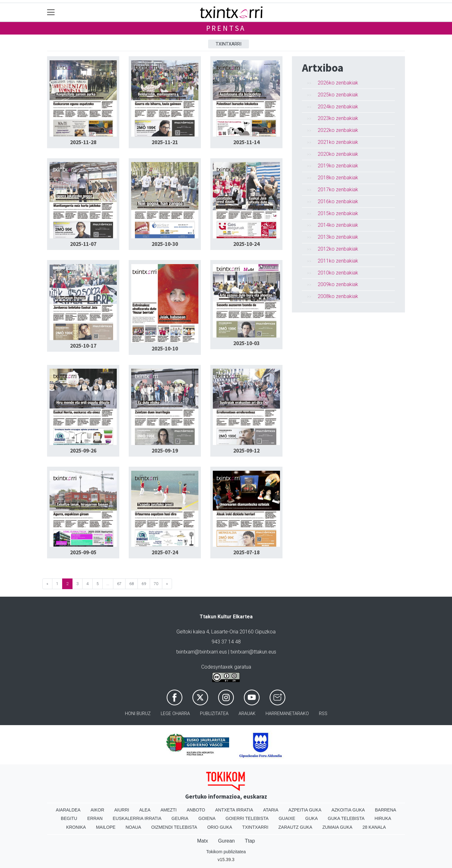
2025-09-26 (83, 451)
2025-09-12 (246, 451)
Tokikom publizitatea (226, 852)
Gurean (226, 841)
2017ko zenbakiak (338, 190)
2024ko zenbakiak (338, 107)
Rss (323, 714)
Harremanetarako (287, 714)
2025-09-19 (165, 451)
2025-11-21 (165, 142)
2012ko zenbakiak (338, 249)
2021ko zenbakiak (338, 142)
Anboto (196, 810)
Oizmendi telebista (174, 827)
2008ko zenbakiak (338, 296)
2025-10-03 (246, 343)
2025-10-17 (83, 346)
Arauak (247, 714)
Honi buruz (138, 714)
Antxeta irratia (234, 810)
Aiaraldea (68, 810)
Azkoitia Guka (348, 810)
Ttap (250, 841)
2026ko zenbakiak (338, 83)
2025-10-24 (246, 244)
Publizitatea (214, 714)
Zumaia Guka (337, 827)
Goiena (207, 818)
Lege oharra (175, 714)
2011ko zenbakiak (338, 261)
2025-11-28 (83, 142)
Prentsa (226, 28)
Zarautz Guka (295, 827)
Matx (203, 841)
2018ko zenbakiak (338, 178)
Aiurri (122, 810)
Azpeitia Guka (305, 810)
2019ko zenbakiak (338, 166)
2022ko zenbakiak (338, 130)
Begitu (69, 818)
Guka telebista (346, 818)
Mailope (106, 827)
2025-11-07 (83, 244)
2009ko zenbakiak (338, 284)
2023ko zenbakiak (338, 118)
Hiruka (383, 818)
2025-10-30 (165, 244)
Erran (95, 818)
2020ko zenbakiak (338, 154)
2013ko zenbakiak (338, 237)
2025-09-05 (83, 552)
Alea (145, 810)
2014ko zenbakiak (338, 225)
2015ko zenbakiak (338, 213)
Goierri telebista (247, 818)
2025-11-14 (246, 142)
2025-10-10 (165, 349)
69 (144, 584)
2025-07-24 (165, 552)
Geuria (180, 818)
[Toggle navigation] (51, 12)
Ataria (271, 810)
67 (119, 584)
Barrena (385, 810)
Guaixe (287, 818)
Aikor (97, 810)
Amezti (168, 810)
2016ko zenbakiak (338, 201)
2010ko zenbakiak (338, 273)
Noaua (133, 827)
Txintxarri (229, 44)
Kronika (76, 827)
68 (132, 584)
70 (156, 584)
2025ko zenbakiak (338, 95)
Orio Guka (220, 827)
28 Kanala (374, 827)
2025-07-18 (246, 552)
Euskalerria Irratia (137, 818)
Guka (312, 818)
